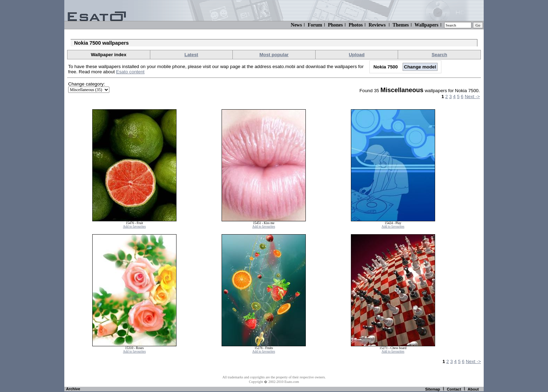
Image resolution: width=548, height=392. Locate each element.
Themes (401, 25)
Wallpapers (426, 25)
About (473, 389)
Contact (454, 389)
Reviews (377, 25)
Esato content (130, 72)
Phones (335, 25)
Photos (355, 25)
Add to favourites (134, 227)
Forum (315, 25)
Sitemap (432, 389)
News (296, 25)
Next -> (472, 97)
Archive (73, 389)
